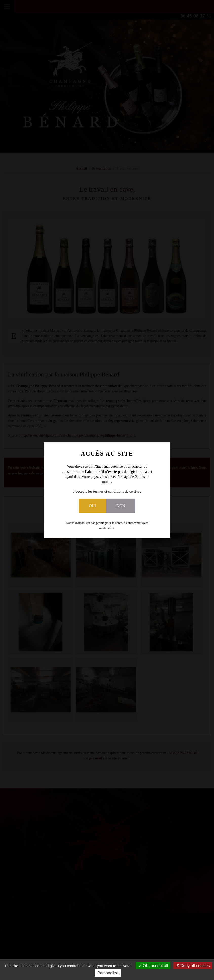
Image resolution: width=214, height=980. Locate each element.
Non (121, 506)
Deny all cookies (193, 966)
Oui (92, 506)
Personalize (108, 973)
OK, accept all (153, 966)
